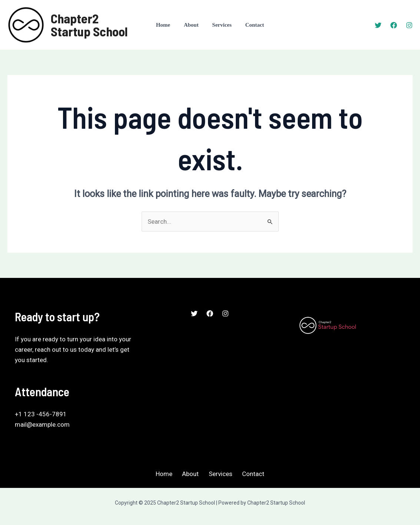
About (192, 25)
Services (221, 25)
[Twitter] (378, 25)
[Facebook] (394, 25)
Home (167, 25)
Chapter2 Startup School (89, 25)
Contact (251, 25)
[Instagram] (409, 25)
